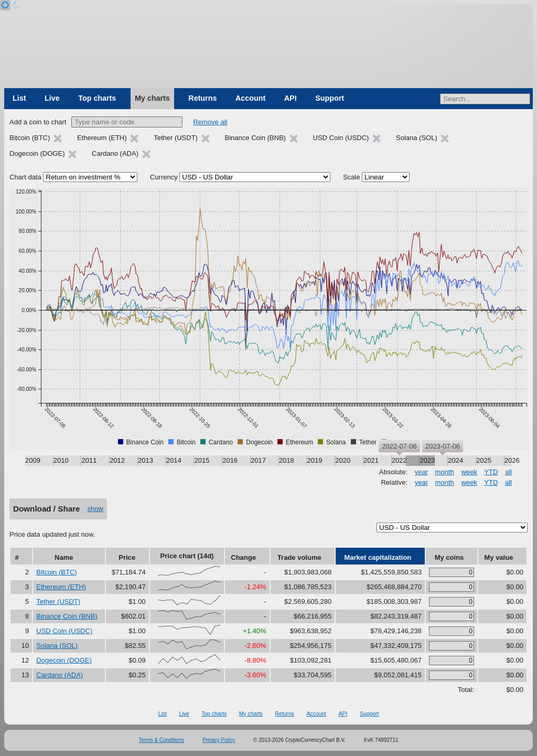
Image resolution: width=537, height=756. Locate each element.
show (95, 509)
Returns (202, 98)
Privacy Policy (219, 740)
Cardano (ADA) (60, 675)
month (445, 472)
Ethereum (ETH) (61, 587)
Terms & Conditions (162, 740)
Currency (164, 177)
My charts (152, 98)
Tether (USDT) (58, 601)
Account (250, 98)
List (19, 98)
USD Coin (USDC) (64, 631)
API (291, 98)
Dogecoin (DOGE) (64, 660)
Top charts (97, 98)
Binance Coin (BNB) (67, 616)
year (421, 472)
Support (330, 98)
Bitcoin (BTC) (56, 572)
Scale (352, 177)
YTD (491, 472)
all (508, 472)
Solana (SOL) (57, 646)
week (469, 472)
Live (52, 98)
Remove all (210, 122)
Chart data (25, 177)
